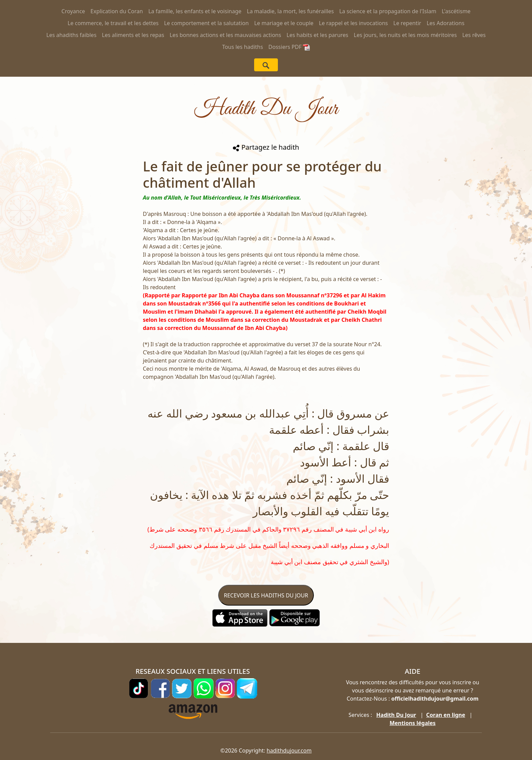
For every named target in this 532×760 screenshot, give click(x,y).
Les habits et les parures (318, 35)
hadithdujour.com (289, 750)
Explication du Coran (117, 11)
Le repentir (407, 23)
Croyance (73, 11)
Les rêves (474, 35)
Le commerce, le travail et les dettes (113, 23)
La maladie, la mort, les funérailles (290, 11)
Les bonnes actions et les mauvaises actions (225, 35)
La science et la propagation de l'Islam (388, 11)
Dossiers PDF (289, 47)
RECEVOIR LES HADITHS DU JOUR (266, 595)
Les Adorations (445, 23)
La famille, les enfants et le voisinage (195, 11)
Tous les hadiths (243, 47)
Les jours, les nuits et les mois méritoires (405, 35)
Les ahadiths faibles (72, 35)
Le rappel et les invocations (353, 23)
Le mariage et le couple (284, 23)
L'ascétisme (456, 11)
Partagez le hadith (266, 147)
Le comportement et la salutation (206, 23)
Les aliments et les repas (133, 35)
